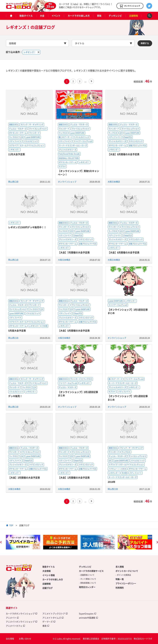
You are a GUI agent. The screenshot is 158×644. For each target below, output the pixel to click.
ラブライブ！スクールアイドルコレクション (27, 146)
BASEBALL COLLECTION (69, 158)
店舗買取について (87, 575)
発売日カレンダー (87, 587)
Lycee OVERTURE (33, 137)
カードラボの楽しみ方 (79, 16)
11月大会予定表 (17, 154)
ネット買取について (88, 579)
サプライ (62, 166)
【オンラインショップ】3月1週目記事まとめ (128, 398)
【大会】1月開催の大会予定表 (74, 478)
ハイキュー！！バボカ (117, 469)
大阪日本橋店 (114, 182)
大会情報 (47, 571)
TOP (11, 525)
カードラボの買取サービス (91, 571)
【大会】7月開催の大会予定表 (74, 252)
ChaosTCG (128, 137)
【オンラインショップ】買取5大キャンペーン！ (78, 173)
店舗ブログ (48, 588)
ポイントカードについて (127, 571)
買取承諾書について (88, 583)
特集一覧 (120, 579)
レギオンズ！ (14, 150)
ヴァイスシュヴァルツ (38, 129)
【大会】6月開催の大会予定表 (124, 252)
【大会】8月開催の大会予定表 (124, 154)
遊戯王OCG (14, 125)
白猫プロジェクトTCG (137, 146)
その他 (45, 326)
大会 (42, 16)
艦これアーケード (66, 137)
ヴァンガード (34, 133)
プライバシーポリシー (126, 583)
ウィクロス (13, 137)
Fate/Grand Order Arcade (69, 154)
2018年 (111, 482)
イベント (56, 16)
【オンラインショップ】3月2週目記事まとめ (78, 394)
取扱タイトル (26, 16)
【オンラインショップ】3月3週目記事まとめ (128, 311)
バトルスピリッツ (31, 141)
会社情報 (10, 639)
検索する (145, 43)
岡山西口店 (13, 182)
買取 (99, 16)
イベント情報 (49, 575)
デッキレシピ (115, 16)
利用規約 (120, 588)
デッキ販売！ (15, 396)
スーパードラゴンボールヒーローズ (73, 146)
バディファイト (15, 141)
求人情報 (120, 567)
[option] (23, 542)
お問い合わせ (25, 639)
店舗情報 (134, 16)
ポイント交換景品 (124, 575)
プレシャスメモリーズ (68, 150)
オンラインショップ (67, 182)
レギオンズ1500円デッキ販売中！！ (27, 227)
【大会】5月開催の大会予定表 (74, 331)
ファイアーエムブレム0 (83, 141)
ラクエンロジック (136, 141)
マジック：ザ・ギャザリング (32, 125)
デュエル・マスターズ (18, 129)
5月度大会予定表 (17, 331)
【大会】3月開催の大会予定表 (24, 478)
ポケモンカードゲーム (18, 133)
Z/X (22, 137)
